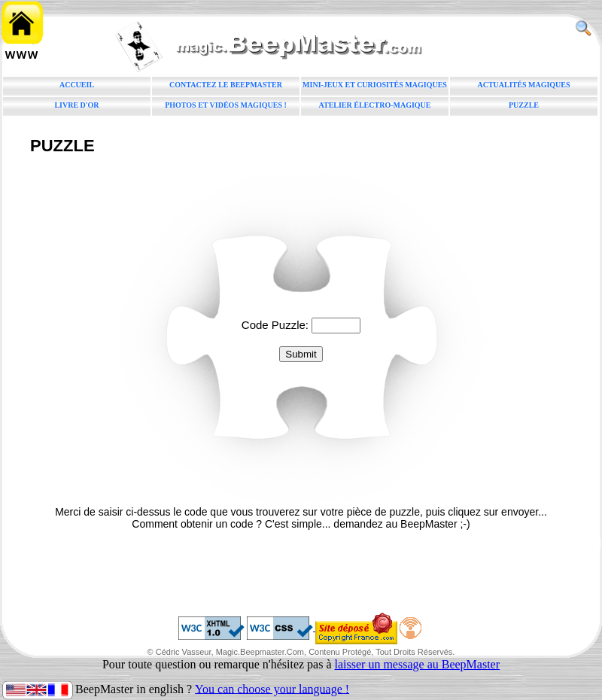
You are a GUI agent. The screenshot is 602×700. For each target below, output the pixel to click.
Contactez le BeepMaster (226, 85)
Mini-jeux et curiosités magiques (375, 85)
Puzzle (524, 105)
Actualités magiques (523, 85)
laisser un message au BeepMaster (417, 664)
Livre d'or (76, 105)
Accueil (77, 85)
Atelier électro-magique (374, 105)
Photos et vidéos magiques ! (226, 105)
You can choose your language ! (272, 688)
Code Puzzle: (277, 325)
